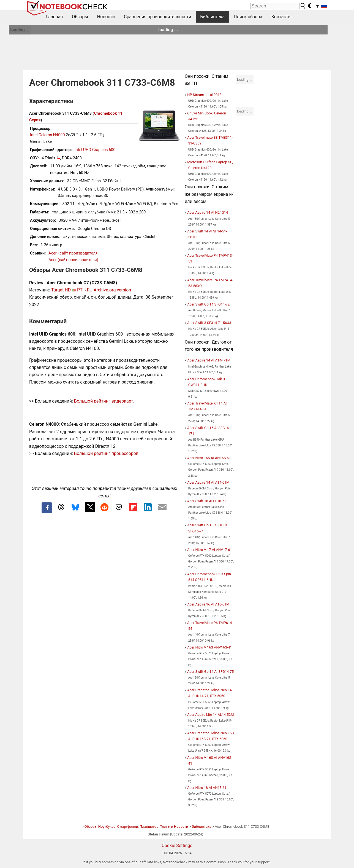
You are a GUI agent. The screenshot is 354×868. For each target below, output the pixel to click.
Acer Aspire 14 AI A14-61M (208, 482)
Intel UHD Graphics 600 (95, 150)
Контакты (281, 17)
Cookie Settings (177, 846)
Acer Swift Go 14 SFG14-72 (208, 304)
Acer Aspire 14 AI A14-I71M (209, 360)
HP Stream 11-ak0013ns (206, 95)
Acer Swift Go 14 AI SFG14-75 (210, 672)
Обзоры (80, 17)
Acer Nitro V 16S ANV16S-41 (209, 647)
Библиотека (213, 17)
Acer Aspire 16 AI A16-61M (208, 604)
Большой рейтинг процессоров (106, 453)
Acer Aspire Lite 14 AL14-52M (210, 715)
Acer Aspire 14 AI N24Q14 (208, 212)
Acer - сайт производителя (73, 253)
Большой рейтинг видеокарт (104, 401)
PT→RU (85, 290)
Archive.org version (112, 290)
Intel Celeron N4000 (47, 135)
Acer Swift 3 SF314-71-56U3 (209, 323)
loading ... (20, 30)
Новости (106, 17)
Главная (55, 17)
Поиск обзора (248, 17)
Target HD (61, 290)
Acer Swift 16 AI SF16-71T (208, 501)
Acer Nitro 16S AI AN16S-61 (209, 458)
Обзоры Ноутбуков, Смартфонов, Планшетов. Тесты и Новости (136, 827)
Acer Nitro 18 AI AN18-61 (207, 788)
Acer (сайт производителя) (73, 260)
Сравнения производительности (158, 17)
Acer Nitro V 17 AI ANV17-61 (209, 550)
